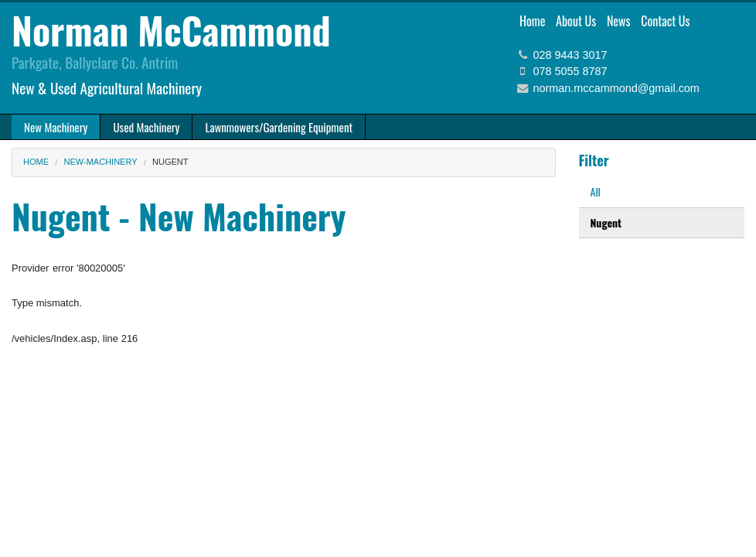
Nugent (606, 222)
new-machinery (101, 162)
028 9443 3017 (570, 55)
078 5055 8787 (570, 71)
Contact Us (665, 21)
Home (532, 21)
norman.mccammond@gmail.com (616, 88)
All (596, 191)
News (619, 21)
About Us (576, 21)
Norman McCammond (171, 30)
